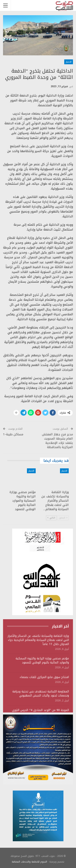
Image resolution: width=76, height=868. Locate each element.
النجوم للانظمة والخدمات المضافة (29, 862)
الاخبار (69, 62)
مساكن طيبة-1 (13, 434)
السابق (63, 518)
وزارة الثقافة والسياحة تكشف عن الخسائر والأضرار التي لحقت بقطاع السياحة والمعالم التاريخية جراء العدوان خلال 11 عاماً (38, 640)
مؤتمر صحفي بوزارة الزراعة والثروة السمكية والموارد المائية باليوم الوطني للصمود (42, 660)
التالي (51, 518)
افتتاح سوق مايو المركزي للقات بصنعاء (44, 677)
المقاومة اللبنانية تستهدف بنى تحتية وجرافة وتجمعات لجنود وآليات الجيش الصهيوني (41, 694)
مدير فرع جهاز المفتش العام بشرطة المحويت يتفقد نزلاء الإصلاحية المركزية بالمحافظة (57, 441)
